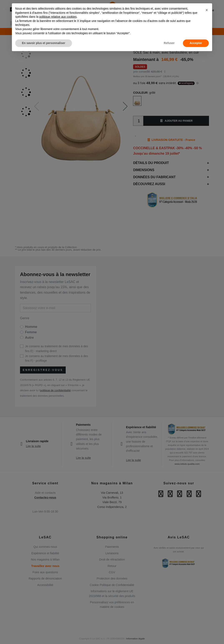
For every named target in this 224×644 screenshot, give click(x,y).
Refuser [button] (169, 43)
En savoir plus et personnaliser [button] (44, 43)
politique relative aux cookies (58, 17)
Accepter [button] (196, 43)
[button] (207, 10)
